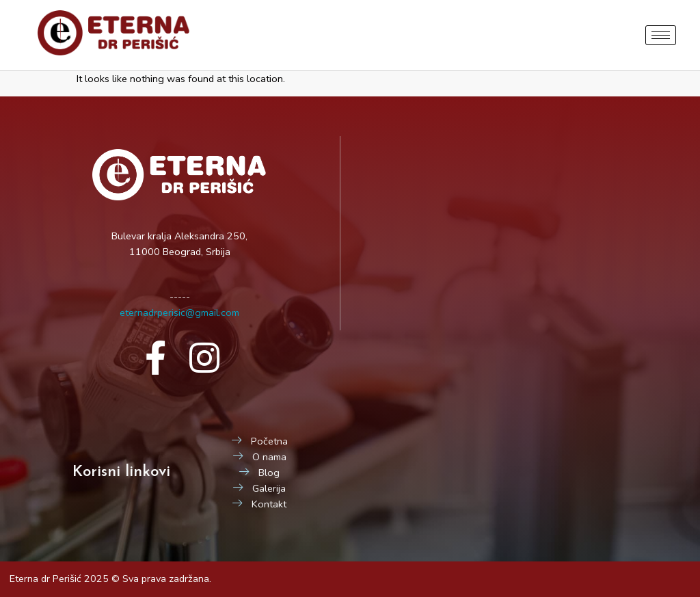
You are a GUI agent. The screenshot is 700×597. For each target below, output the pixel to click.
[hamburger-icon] (661, 35)
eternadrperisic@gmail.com (179, 313)
